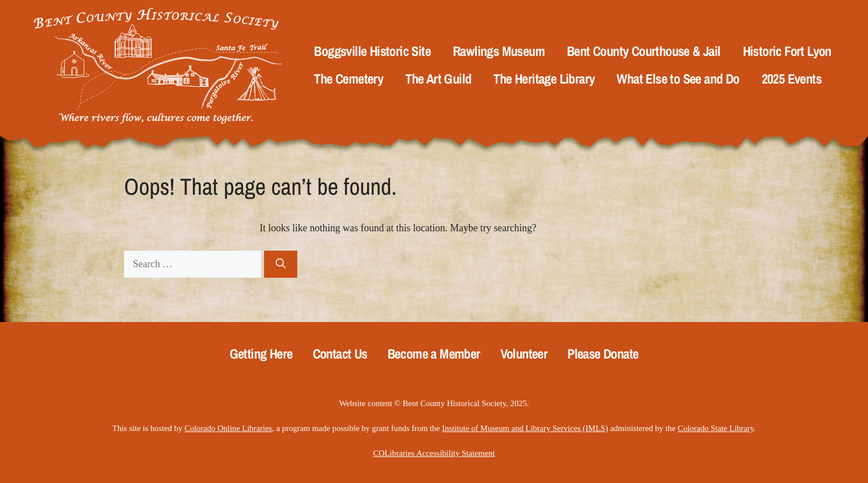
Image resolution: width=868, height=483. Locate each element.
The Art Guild (438, 79)
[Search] (281, 264)
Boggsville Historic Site (372, 51)
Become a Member (434, 354)
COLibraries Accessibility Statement (434, 453)
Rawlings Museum (499, 51)
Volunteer (524, 354)
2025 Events (792, 79)
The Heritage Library (544, 79)
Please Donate (603, 354)
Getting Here (261, 354)
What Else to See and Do (678, 79)
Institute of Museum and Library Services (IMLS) (525, 428)
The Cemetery (348, 79)
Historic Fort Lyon (787, 51)
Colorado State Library (715, 428)
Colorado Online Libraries (228, 428)
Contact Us (340, 354)
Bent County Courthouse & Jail (644, 51)
